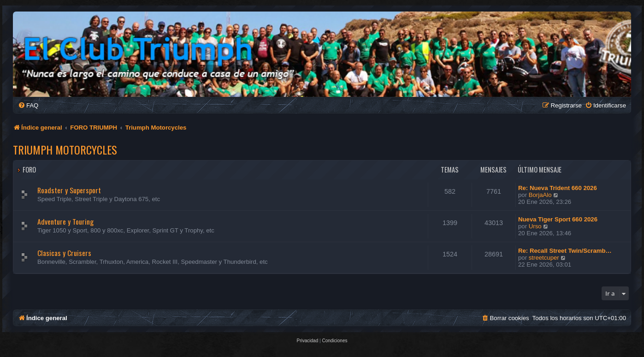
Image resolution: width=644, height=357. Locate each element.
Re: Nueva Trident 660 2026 (558, 188)
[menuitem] (28, 105)
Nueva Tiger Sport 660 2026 (558, 219)
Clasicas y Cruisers (64, 253)
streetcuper (544, 258)
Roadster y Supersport (69, 190)
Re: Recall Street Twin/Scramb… (565, 251)
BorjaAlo (540, 195)
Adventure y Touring (65, 221)
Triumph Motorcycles (65, 149)
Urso (535, 226)
